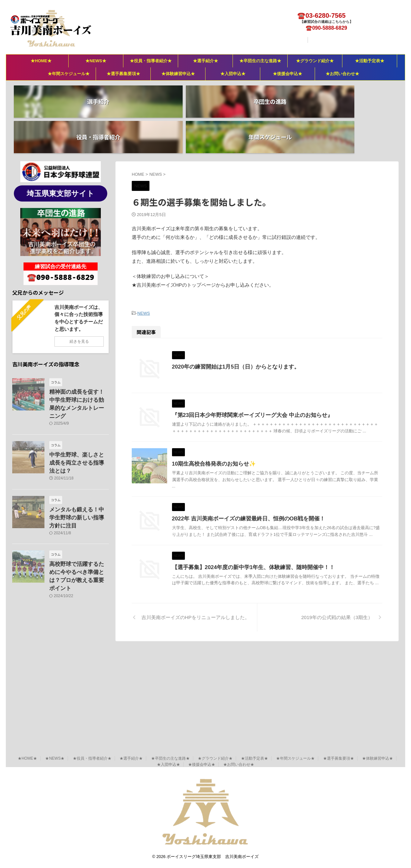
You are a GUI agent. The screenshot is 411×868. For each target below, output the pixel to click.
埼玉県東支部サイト (61, 158)
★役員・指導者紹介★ (151, 61)
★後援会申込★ (287, 74)
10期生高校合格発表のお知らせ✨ (241, 486)
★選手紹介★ (205, 61)
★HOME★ (41, 61)
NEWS (143, 277)
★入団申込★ (233, 74)
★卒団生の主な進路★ (260, 61)
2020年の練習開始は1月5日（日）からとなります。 (261, 330)
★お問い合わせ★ (342, 74)
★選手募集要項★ (123, 74)
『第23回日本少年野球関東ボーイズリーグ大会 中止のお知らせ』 (277, 408)
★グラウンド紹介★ (315, 61)
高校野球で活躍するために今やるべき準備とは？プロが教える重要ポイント (79, 506)
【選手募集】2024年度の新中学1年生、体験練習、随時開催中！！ (278, 641)
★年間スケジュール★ (69, 74)
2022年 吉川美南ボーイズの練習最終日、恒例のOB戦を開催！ (273, 563)
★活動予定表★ (370, 61)
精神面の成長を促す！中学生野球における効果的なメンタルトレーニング (79, 363)
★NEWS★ (96, 61)
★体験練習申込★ (178, 74)
